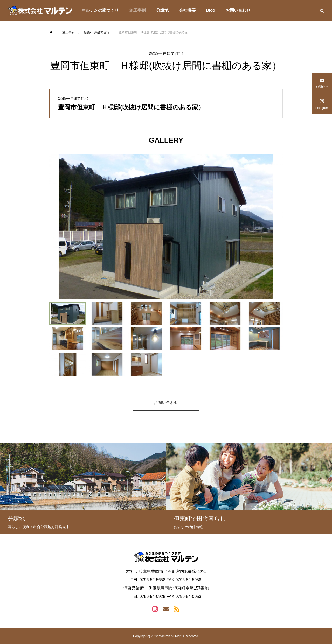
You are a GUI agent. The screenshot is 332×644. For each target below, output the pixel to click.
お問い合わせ (238, 10)
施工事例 (137, 10)
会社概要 (187, 10)
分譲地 (162, 10)
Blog (211, 10)
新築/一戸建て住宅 (166, 54)
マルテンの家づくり (100, 10)
